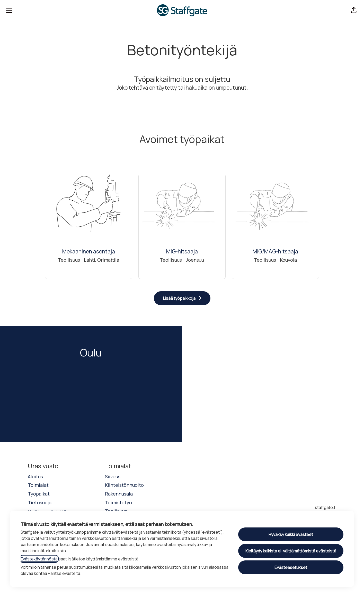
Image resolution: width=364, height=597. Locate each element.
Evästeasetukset (291, 567)
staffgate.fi (326, 507)
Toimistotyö (118, 502)
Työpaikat (39, 494)
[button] (354, 10)
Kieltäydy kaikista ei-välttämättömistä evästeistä (291, 551)
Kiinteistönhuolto (124, 485)
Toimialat (38, 485)
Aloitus (35, 476)
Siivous (113, 476)
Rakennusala (119, 494)
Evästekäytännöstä (39, 559)
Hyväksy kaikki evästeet (291, 534)
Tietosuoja (40, 502)
